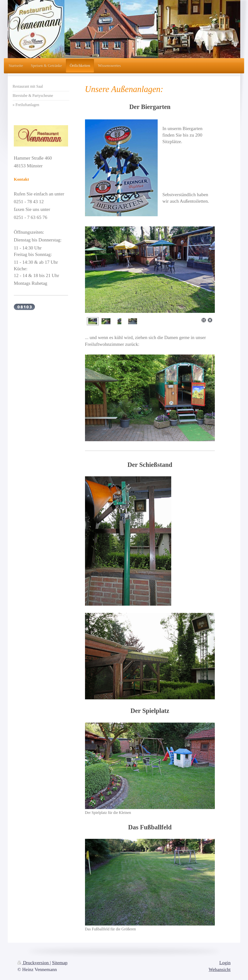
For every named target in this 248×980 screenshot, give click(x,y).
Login (225, 963)
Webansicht (220, 969)
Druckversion (34, 963)
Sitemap (60, 963)
